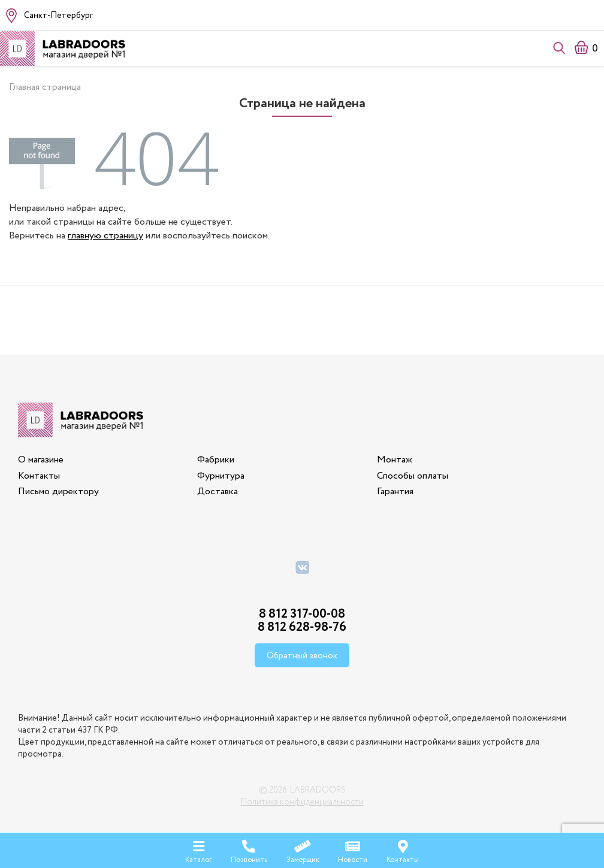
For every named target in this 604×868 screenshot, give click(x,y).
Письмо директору (58, 492)
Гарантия (395, 492)
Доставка (218, 492)
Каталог (198, 850)
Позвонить (249, 850)
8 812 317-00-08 (302, 614)
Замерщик (303, 850)
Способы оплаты (413, 476)
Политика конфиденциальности (302, 802)
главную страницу (105, 236)
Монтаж (395, 460)
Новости (353, 850)
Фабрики (216, 460)
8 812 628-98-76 (302, 627)
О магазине (41, 460)
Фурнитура (221, 476)
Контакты (39, 476)
